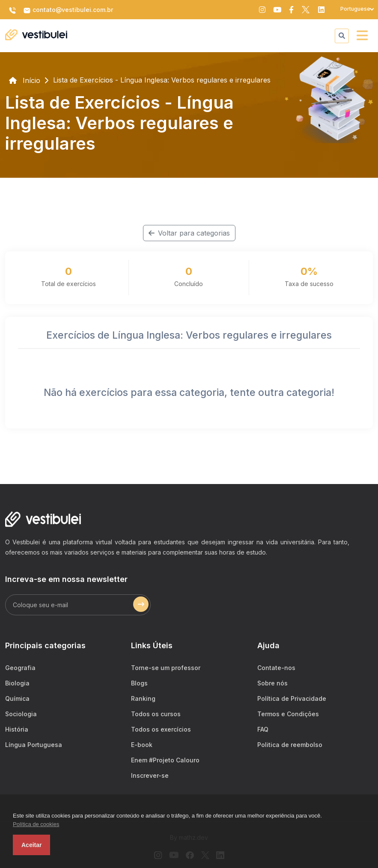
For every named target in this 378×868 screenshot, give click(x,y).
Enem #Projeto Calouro (165, 760)
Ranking (143, 698)
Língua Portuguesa (34, 745)
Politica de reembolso (290, 745)
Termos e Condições (288, 714)
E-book (142, 745)
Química (17, 698)
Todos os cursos (156, 714)
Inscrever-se (150, 775)
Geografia (20, 668)
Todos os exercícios (161, 729)
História (17, 729)
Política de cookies (36, 824)
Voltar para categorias (189, 233)
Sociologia (21, 714)
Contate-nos (276, 668)
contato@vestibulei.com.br (68, 10)
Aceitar (31, 845)
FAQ (263, 729)
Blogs (139, 683)
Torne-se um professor (166, 668)
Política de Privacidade (292, 698)
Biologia (17, 683)
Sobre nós (272, 683)
